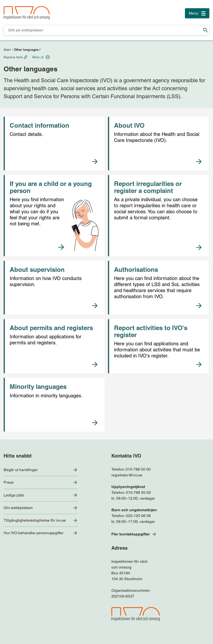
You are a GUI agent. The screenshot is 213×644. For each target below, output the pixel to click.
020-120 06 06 (138, 516)
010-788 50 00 (138, 469)
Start (7, 50)
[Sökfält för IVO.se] (103, 30)
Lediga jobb (14, 495)
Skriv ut (38, 57)
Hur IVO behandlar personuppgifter (34, 533)
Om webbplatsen (18, 508)
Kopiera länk (13, 57)
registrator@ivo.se (127, 475)
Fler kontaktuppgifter (131, 534)
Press (9, 482)
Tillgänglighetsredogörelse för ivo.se (35, 520)
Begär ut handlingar (21, 470)
